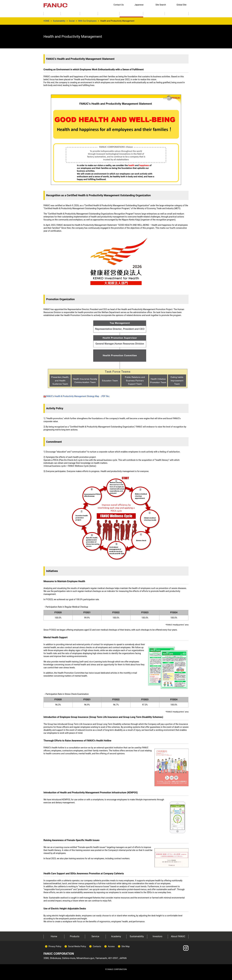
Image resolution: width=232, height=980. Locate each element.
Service (95, 936)
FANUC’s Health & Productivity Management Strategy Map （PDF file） (77, 396)
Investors (157, 936)
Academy (116, 936)
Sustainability (59, 21)
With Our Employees (87, 21)
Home (54, 936)
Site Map (126, 946)
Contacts (97, 946)
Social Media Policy (77, 946)
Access (111, 946)
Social (72, 21)
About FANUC (178, 936)
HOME (46, 21)
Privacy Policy (55, 946)
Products (75, 936)
